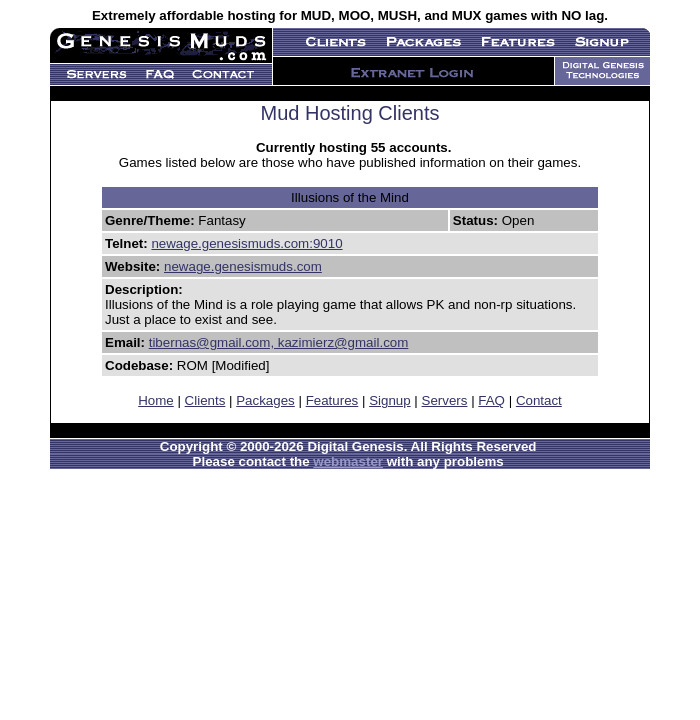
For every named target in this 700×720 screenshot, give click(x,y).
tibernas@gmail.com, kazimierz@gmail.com (279, 342)
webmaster (348, 461)
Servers (445, 400)
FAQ (491, 400)
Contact (539, 400)
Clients (205, 400)
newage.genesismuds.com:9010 (246, 243)
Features (332, 400)
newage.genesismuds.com (243, 266)
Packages (265, 400)
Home (156, 400)
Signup (390, 400)
